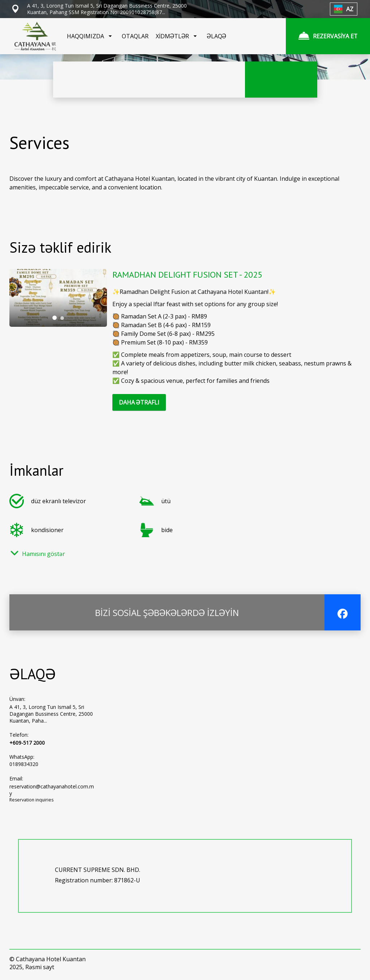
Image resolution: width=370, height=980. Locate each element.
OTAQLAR (135, 36)
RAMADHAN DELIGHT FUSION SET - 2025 (187, 275)
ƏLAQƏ (216, 36)
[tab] (55, 318)
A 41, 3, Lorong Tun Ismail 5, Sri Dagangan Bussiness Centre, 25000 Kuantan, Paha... (51, 714)
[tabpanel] (58, 298)
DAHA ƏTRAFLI (139, 402)
